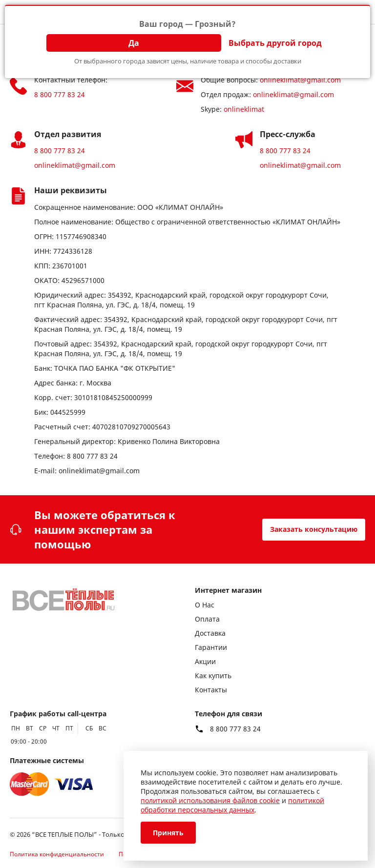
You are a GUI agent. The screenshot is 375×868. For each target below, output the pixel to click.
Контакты (211, 690)
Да (134, 43)
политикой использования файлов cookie (210, 800)
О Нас (205, 605)
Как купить (213, 676)
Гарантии (211, 647)
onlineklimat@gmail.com (300, 80)
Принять (168, 833)
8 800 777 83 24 (60, 94)
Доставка (210, 633)
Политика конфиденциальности (57, 854)
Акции (205, 661)
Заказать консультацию (314, 529)
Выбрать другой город (275, 43)
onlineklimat (244, 109)
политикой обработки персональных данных (232, 805)
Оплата (207, 619)
